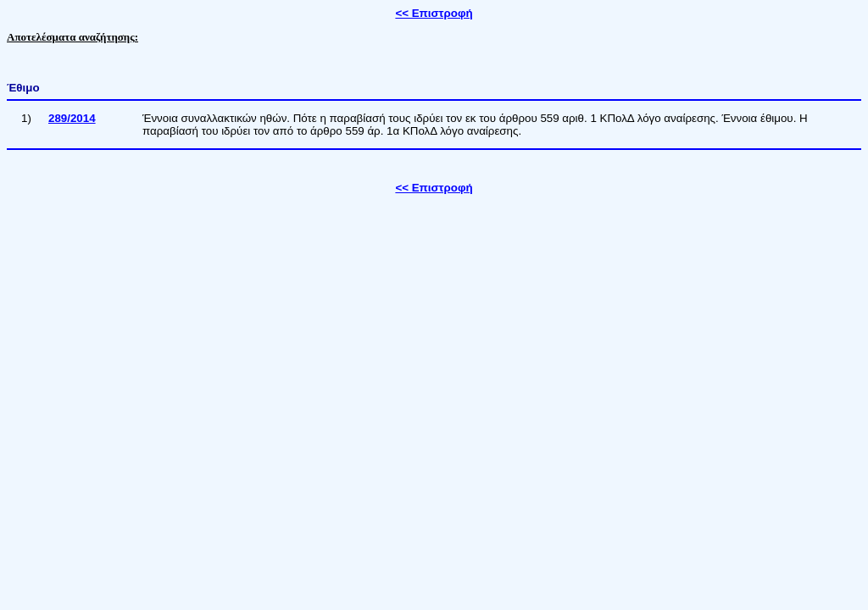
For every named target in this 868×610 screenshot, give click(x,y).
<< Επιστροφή (434, 13)
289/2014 (72, 118)
